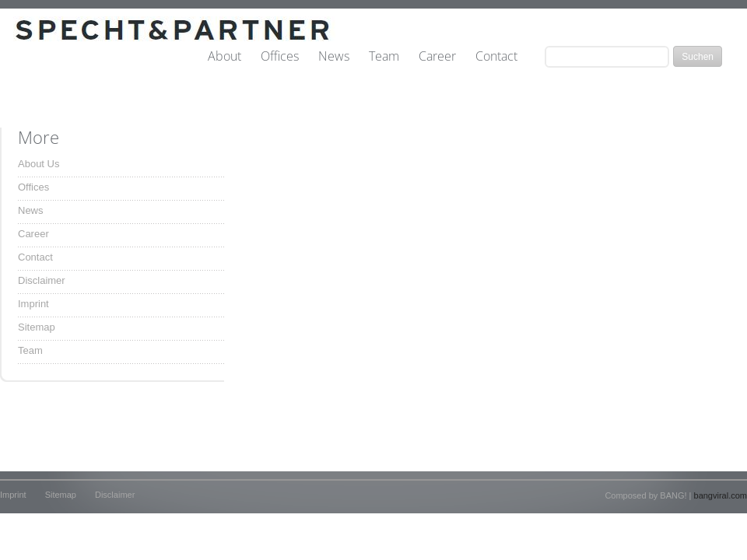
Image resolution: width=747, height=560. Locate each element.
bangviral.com (721, 495)
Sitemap (37, 327)
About (224, 57)
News (334, 57)
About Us (39, 164)
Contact (496, 57)
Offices (280, 57)
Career (437, 57)
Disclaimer (42, 280)
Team (384, 57)
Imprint (33, 304)
